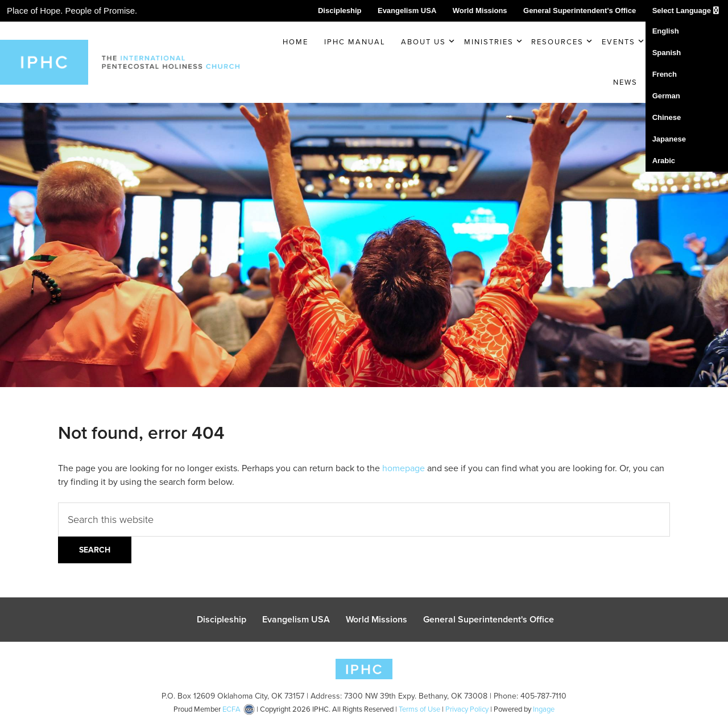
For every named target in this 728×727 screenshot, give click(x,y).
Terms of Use (419, 709)
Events (619, 42)
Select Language (686, 11)
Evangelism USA (407, 11)
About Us (423, 42)
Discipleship (340, 11)
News (625, 82)
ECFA (231, 709)
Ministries (489, 42)
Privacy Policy (467, 709)
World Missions (480, 11)
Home (295, 42)
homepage (404, 468)
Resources (557, 42)
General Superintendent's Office (580, 11)
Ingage (544, 709)
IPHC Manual (355, 42)
